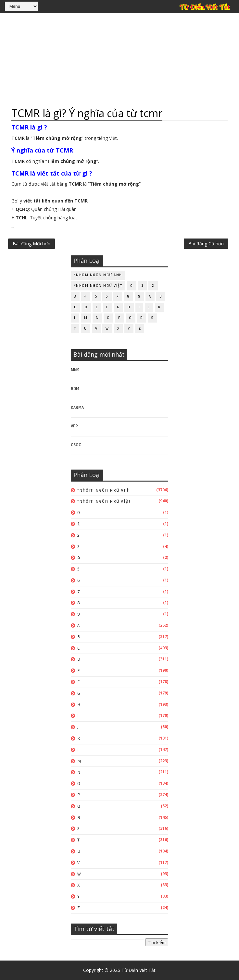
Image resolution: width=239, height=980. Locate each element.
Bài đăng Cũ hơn (206, 244)
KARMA (77, 408)
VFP (74, 426)
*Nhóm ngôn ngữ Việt (98, 286)
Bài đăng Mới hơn (31, 244)
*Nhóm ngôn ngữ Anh (98, 275)
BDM (75, 389)
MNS (75, 370)
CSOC (76, 445)
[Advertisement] (120, 60)
